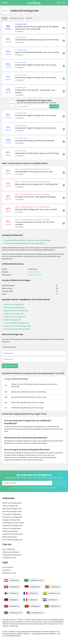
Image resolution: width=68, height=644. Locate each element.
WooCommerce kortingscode (17, 329)
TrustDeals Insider (9, 558)
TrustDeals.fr (33, 593)
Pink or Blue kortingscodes (12, 540)
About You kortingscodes (12, 503)
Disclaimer (6, 570)
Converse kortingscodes (12, 514)
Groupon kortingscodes (12, 528)
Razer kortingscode (12, 320)
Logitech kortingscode (14, 314)
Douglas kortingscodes (11, 520)
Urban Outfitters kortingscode (17, 326)
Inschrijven (54, 106)
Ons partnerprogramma (12, 555)
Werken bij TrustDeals (11, 552)
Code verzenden (10, 366)
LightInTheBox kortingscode (16, 311)
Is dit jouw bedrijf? (35, 275)
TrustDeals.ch (14, 587)
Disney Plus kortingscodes (12, 517)
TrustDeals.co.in (54, 593)
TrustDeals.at (14, 580)
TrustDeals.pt (34, 606)
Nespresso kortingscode (15, 317)
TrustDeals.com (38, 613)
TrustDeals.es (55, 587)
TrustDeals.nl (52, 600)
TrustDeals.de (35, 587)
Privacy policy (8, 567)
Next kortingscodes (10, 537)
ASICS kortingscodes (10, 506)
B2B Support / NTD (9, 573)
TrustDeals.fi (14, 593)
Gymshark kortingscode (14, 308)
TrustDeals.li (14, 600)
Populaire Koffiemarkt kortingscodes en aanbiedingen (28, 240)
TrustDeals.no (14, 606)
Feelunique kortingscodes (12, 526)
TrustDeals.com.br (36, 580)
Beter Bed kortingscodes (12, 509)
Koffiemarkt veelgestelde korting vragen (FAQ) (24, 243)
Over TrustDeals (8, 549)
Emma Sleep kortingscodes (13, 523)
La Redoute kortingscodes (12, 534)
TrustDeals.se (55, 606)
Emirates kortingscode (14, 305)
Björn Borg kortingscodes (12, 511)
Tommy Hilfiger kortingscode (17, 323)
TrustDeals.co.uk (15, 613)
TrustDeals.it (33, 600)
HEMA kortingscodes (10, 531)
